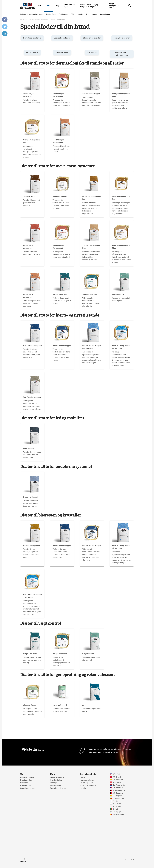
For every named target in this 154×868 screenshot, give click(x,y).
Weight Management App (114, 6)
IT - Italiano (117, 809)
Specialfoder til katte (28, 788)
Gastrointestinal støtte (62, 38)
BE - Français (118, 793)
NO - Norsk (117, 782)
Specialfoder (105, 14)
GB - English (117, 774)
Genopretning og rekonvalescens (122, 54)
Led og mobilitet (32, 52)
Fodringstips (64, 14)
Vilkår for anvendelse (88, 786)
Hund (48, 6)
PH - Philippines (118, 815)
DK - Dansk (117, 777)
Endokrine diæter (62, 52)
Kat (39, 6)
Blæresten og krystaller (92, 38)
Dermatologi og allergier (32, 38)
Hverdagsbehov (26, 780)
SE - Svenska (118, 780)
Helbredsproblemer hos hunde (32, 14)
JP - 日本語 (117, 807)
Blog (57, 6)
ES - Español (117, 796)
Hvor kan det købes (70, 6)
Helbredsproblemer (27, 777)
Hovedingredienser (87, 780)
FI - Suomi (116, 801)
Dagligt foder (51, 14)
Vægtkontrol (92, 52)
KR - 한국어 (117, 812)
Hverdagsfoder (91, 14)
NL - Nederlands (119, 785)
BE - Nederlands (119, 790)
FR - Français (118, 788)
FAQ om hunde (77, 14)
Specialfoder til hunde (58, 788)
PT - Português (118, 798)
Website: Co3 (129, 860)
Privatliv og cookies (87, 783)
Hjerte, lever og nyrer (122, 38)
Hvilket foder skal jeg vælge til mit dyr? (89, 6)
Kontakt (83, 788)
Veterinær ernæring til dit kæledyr (38, 19)
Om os (82, 777)
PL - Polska (117, 804)
